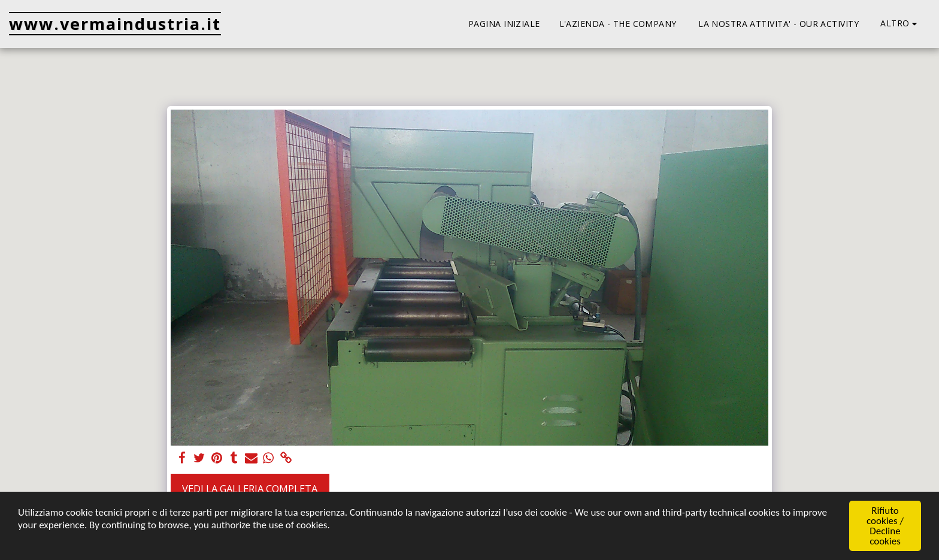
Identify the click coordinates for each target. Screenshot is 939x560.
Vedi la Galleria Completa (250, 488)
